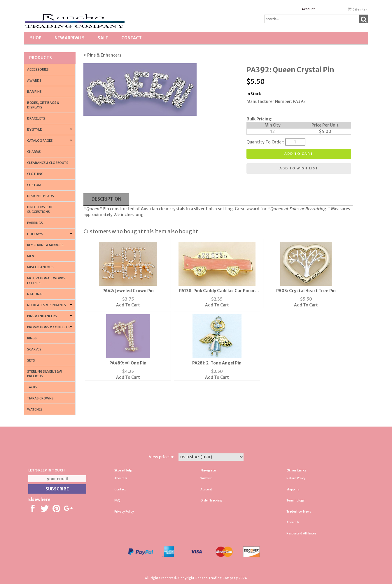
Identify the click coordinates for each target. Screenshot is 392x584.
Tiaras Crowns (40, 398)
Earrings (35, 223)
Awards (34, 80)
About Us (121, 478)
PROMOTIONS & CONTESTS (48, 327)
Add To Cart (128, 305)
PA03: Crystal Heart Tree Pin (306, 291)
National (35, 294)
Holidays (35, 234)
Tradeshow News (299, 512)
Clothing (35, 174)
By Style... (36, 129)
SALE (103, 38)
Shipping (293, 489)
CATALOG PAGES (40, 141)
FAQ (117, 500)
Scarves (34, 349)
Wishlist (206, 478)
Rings (32, 338)
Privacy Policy (124, 512)
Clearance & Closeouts (48, 163)
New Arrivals (70, 38)
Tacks (32, 387)
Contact (132, 38)
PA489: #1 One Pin (128, 363)
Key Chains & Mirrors (45, 245)
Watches (35, 409)
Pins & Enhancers (42, 316)
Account (308, 9)
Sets (31, 360)
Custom (34, 185)
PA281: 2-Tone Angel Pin (217, 363)
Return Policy (296, 478)
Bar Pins (34, 92)
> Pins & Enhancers (102, 55)
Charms (34, 152)
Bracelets (36, 118)
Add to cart (299, 154)
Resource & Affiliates (301, 533)
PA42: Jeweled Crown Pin (128, 291)
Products (41, 58)
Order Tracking (211, 500)
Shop (36, 38)
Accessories (38, 69)
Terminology (295, 500)
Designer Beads (41, 196)
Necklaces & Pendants (47, 305)
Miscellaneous (40, 267)
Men (31, 256)
